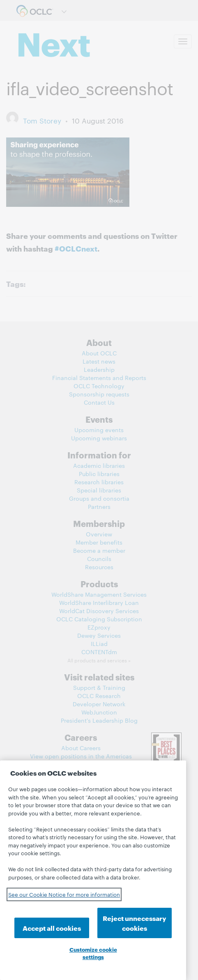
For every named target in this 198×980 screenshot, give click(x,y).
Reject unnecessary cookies (135, 923)
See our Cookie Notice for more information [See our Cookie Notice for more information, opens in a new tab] (64, 894)
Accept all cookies (52, 928)
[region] (93, 870)
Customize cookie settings (93, 953)
